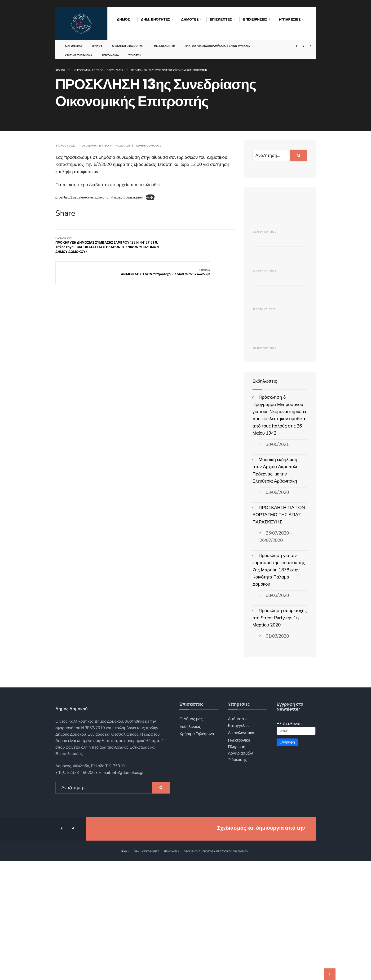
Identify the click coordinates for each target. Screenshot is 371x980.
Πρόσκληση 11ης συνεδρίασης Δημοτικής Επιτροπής (280, 450)
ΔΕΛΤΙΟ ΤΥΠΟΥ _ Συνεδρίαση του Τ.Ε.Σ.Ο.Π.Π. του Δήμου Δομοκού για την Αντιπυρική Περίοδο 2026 (277, 237)
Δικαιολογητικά (241, 852)
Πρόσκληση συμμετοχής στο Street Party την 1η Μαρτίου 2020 (280, 736)
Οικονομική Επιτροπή (90, 70)
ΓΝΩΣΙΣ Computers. (281, 946)
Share (65, 213)
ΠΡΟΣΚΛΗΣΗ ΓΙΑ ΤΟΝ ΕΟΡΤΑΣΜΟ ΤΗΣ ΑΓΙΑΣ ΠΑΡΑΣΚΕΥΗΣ (279, 633)
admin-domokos (149, 146)
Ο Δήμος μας (191, 838)
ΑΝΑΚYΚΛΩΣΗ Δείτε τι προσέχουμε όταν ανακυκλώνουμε (207, 243)
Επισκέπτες (221, 19)
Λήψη (150, 197)
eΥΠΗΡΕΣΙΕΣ (290, 19)
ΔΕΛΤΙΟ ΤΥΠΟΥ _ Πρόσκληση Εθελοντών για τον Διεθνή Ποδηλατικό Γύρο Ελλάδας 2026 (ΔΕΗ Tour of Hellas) (279, 307)
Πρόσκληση (115, 70)
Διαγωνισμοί (73, 41)
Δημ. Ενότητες (156, 19)
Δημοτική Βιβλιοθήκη (128, 41)
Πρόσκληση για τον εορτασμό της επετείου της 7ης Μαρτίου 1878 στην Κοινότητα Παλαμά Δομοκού (279, 688)
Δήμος (123, 19)
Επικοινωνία (110, 51)
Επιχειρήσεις (255, 19)
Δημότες (190, 19)
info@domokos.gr (127, 891)
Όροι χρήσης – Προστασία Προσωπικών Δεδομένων (216, 970)
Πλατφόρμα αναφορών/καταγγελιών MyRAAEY (218, 41)
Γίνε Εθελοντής (164, 41)
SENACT (97, 41)
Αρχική (60, 70)
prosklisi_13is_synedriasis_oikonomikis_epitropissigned (99, 197)
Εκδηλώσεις (190, 845)
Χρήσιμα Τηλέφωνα (78, 51)
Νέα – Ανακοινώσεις (146, 970)
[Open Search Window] (306, 41)
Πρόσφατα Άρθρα (270, 197)
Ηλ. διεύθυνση (289, 842)
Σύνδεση (135, 51)
